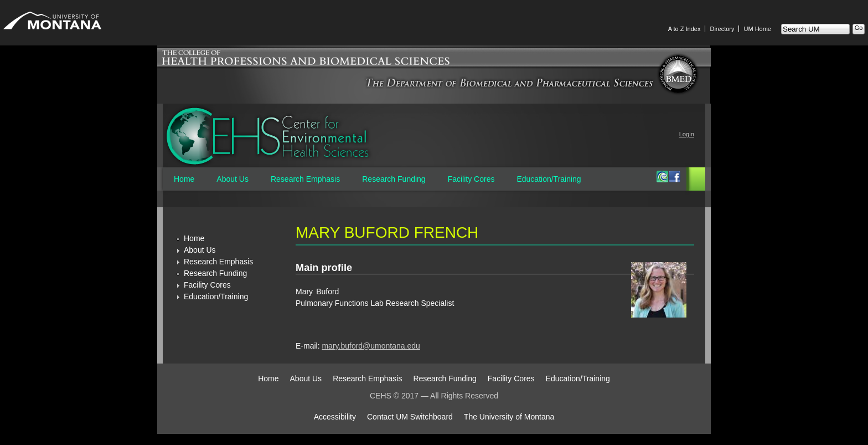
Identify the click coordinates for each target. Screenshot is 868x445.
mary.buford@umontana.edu (371, 346)
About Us (232, 179)
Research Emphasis (305, 179)
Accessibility (335, 417)
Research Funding (394, 179)
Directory (722, 29)
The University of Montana (509, 417)
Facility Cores (471, 179)
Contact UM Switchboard (410, 417)
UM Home (757, 29)
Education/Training (549, 179)
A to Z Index (684, 29)
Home (184, 179)
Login (687, 134)
